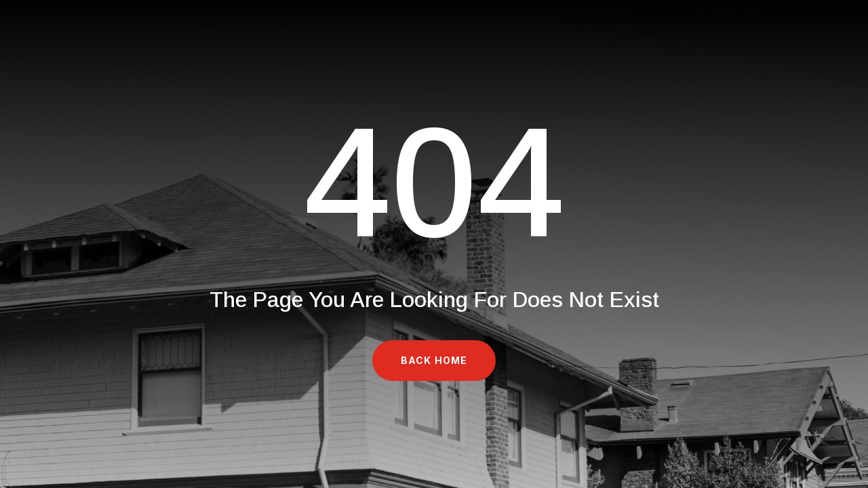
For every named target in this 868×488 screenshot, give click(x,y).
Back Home (434, 360)
